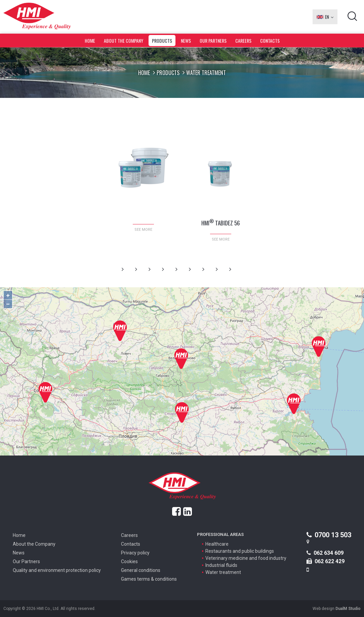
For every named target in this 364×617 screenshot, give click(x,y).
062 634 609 (325, 553)
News (186, 41)
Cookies (129, 561)
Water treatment (223, 572)
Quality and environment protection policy (57, 570)
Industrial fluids (221, 565)
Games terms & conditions (149, 579)
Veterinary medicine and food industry (246, 558)
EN (325, 17)
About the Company (124, 41)
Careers (243, 41)
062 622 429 (326, 561)
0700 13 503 (329, 535)
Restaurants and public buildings (240, 551)
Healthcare (217, 544)
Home (90, 41)
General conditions (141, 570)
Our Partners (213, 41)
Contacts (270, 41)
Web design (337, 609)
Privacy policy (135, 553)
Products (162, 41)
